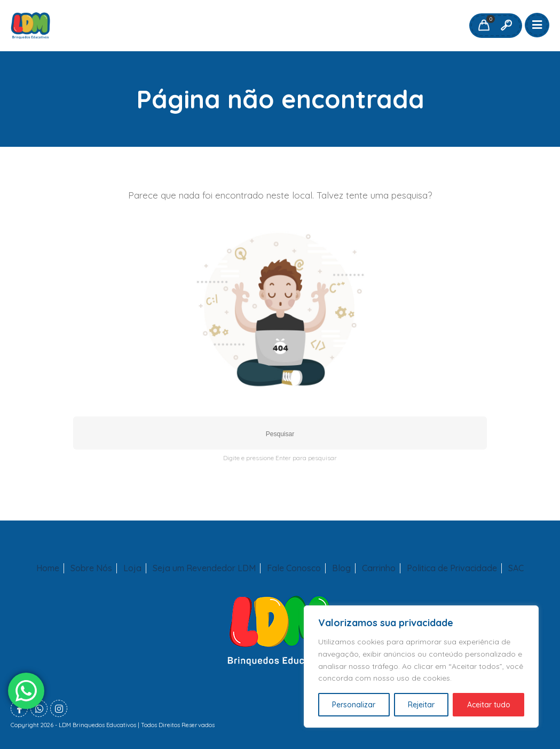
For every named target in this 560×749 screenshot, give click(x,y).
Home (48, 568)
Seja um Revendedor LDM (204, 568)
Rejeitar (421, 705)
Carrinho (379, 568)
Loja (132, 568)
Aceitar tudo (489, 705)
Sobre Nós (91, 568)
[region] (421, 667)
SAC (516, 568)
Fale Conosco (294, 568)
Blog (341, 568)
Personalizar (354, 705)
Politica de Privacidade (452, 568)
